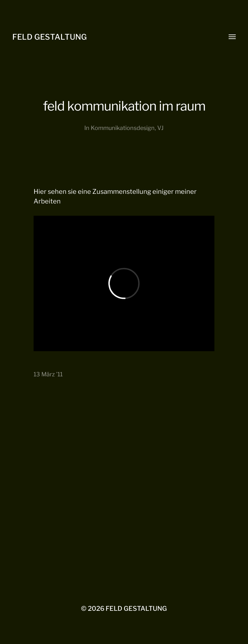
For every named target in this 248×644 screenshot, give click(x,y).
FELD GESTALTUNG (50, 37)
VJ (160, 128)
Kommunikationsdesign (123, 128)
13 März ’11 (48, 374)
